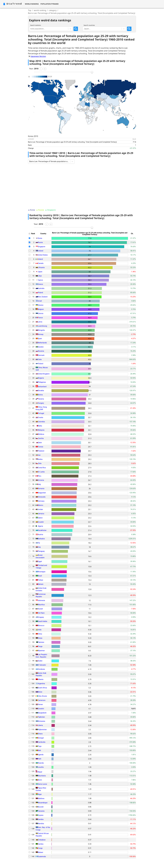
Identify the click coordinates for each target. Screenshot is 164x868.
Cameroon (42, 700)
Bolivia (40, 395)
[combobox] (31, 29)
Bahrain (41, 584)
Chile (40, 463)
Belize (40, 692)
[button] (41, 69)
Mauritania (42, 776)
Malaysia (41, 430)
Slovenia (41, 351)
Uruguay (41, 617)
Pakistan (41, 642)
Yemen (40, 704)
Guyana (41, 815)
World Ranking (32, 4)
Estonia (41, 313)
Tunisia (40, 447)
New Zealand (43, 297)
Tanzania (41, 811)
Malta (40, 426)
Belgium (41, 309)
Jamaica (41, 514)
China (40, 634)
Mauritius (41, 605)
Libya (40, 276)
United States (43, 255)
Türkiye (40, 580)
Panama (41, 399)
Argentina (41, 684)
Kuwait (40, 609)
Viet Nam (41, 613)
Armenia (41, 480)
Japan (40, 272)
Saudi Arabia (42, 621)
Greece (40, 284)
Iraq (39, 547)
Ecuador (41, 522)
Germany (41, 501)
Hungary (41, 403)
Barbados (41, 539)
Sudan (40, 661)
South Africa (42, 688)
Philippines (42, 382)
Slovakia (41, 391)
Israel (40, 301)
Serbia (40, 459)
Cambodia (42, 742)
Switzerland (42, 387)
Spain (40, 339)
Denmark (41, 355)
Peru (39, 476)
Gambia (41, 819)
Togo (40, 746)
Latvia (40, 322)
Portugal (41, 413)
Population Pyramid (49, 4)
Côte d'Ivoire (42, 696)
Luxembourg (42, 326)
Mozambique (43, 803)
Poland (40, 293)
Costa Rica (42, 468)
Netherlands (42, 343)
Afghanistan (42, 730)
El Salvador (42, 665)
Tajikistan (41, 717)
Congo (40, 848)
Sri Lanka (41, 472)
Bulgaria (41, 378)
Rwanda (41, 763)
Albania (41, 679)
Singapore (42, 247)
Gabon (40, 518)
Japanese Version (38, 56)
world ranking (40, 10)
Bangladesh (42, 713)
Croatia (40, 417)
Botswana (41, 721)
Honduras (41, 669)
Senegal (41, 738)
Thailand (41, 451)
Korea (40, 238)
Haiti (40, 759)
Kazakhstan (42, 530)
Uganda (41, 755)
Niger (40, 794)
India (40, 630)
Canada (41, 263)
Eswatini (41, 709)
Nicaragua (42, 572)
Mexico (40, 505)
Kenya (40, 638)
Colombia (41, 422)
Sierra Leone (42, 784)
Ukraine (41, 305)
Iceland (40, 251)
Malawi (40, 852)
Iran (39, 455)
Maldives (41, 798)
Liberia (40, 725)
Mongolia (41, 330)
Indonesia (41, 600)
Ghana (40, 734)
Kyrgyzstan (42, 493)
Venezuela (42, 497)
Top (30, 10)
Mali (39, 750)
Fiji (39, 543)
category (53, 10)
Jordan (40, 509)
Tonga (40, 646)
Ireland (40, 259)
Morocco (41, 625)
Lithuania (41, 267)
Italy (39, 484)
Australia (41, 288)
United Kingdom (44, 374)
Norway (41, 334)
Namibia (41, 824)
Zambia (41, 844)
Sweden (41, 347)
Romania (41, 489)
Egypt (40, 561)
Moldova (41, 434)
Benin (40, 780)
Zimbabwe (42, 840)
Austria (40, 534)
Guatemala (42, 857)
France (40, 318)
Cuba (40, 359)
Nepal (40, 772)
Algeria (40, 526)
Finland (41, 364)
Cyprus (40, 280)
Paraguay (41, 551)
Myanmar (41, 651)
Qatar (40, 443)
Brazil (40, 576)
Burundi (41, 807)
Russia (40, 242)
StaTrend (14, 4)
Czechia (41, 438)
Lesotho (41, 767)
